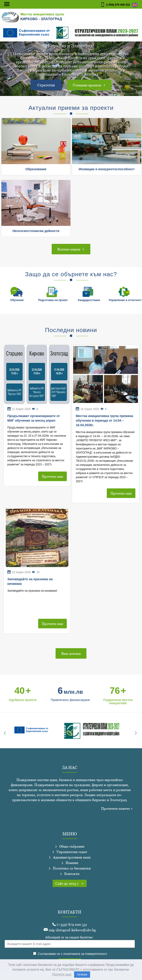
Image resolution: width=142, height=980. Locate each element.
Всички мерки (71, 249)
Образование (36, 169)
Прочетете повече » (117, 808)
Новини (71, 863)
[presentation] (6, 732)
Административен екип (71, 857)
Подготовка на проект (53, 300)
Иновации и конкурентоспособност (107, 169)
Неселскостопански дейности (36, 231)
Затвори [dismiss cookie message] (82, 975)
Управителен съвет (71, 852)
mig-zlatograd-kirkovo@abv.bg (70, 930)
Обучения (17, 300)
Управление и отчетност (125, 300)
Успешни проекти (89, 85)
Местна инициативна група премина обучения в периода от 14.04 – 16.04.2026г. (104, 420)
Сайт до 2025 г (70, 883)
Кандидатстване (89, 300)
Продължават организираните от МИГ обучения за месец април (34, 418)
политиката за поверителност (85, 954)
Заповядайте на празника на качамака (30, 581)
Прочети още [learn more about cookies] (62, 974)
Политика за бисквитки (71, 868)
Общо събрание (71, 846)
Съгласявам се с (70, 954)
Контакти (71, 874)
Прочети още (52, 476)
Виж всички (71, 653)
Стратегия (46, 85)
